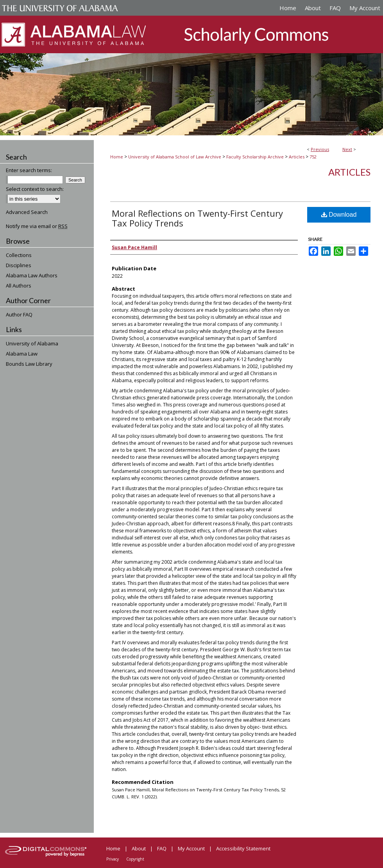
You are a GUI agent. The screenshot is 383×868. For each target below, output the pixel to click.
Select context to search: (35, 189)
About (139, 848)
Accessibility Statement (243, 848)
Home (117, 157)
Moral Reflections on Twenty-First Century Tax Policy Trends (197, 218)
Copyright (135, 859)
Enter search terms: (29, 170)
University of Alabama (32, 343)
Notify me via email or (37, 226)
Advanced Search (27, 212)
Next (347, 149)
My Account (191, 848)
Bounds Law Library (29, 364)
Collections (19, 255)
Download (339, 215)
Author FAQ (19, 314)
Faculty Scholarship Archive (255, 157)
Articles (297, 157)
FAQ (162, 848)
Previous (320, 149)
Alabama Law (22, 354)
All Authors (19, 286)
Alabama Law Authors (32, 275)
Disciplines (19, 265)
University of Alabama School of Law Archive (175, 157)
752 (313, 157)
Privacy (113, 859)
